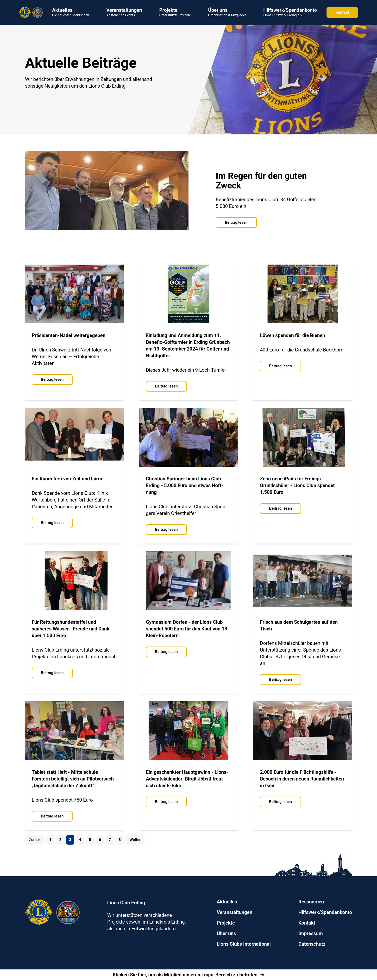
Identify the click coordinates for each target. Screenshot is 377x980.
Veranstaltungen (234, 912)
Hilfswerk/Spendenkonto (325, 912)
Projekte (226, 923)
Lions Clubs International (244, 944)
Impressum (311, 933)
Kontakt (342, 12)
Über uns (226, 933)
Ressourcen (311, 902)
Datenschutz (312, 944)
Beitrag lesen (236, 222)
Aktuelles (227, 902)
